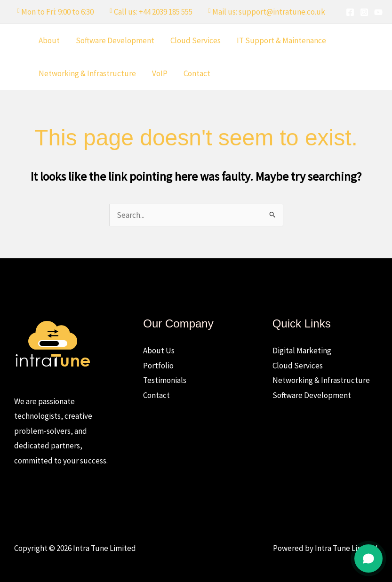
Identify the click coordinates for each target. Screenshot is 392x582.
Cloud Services (196, 40)
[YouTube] (378, 12)
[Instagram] (364, 12)
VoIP (160, 73)
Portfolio (158, 366)
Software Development (115, 40)
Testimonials (165, 380)
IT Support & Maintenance (281, 40)
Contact (197, 73)
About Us (159, 351)
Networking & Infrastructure (87, 73)
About (49, 40)
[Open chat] (368, 558)
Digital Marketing (302, 351)
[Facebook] (350, 12)
